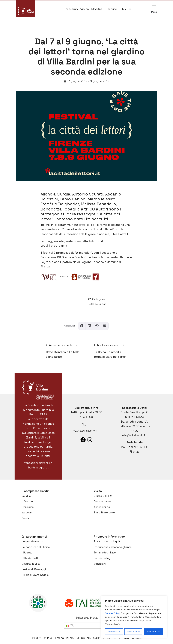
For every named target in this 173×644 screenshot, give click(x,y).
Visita (85, 9)
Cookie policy (102, 558)
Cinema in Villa (31, 564)
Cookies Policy (112, 613)
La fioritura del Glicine (36, 547)
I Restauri (28, 553)
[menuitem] (123, 9)
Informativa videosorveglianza (113, 547)
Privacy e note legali (107, 541)
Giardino (111, 9)
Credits (137, 638)
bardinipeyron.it (38, 468)
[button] (130, 9)
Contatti (27, 518)
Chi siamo (71, 9)
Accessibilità (102, 507)
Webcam (27, 513)
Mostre (97, 9)
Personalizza (114, 632)
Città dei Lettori (98, 304)
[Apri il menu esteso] (154, 9)
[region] (134, 617)
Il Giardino (28, 501)
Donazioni (100, 564)
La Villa (26, 496)
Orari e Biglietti (103, 496)
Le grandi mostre (33, 541)
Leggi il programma (54, 246)
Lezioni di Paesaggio (35, 569)
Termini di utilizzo (105, 553)
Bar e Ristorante (104, 513)
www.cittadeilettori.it (89, 241)
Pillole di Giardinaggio (35, 575)
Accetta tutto (153, 632)
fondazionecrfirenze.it (38, 463)
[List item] (83, 440)
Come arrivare (102, 501)
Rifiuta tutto (133, 632)
